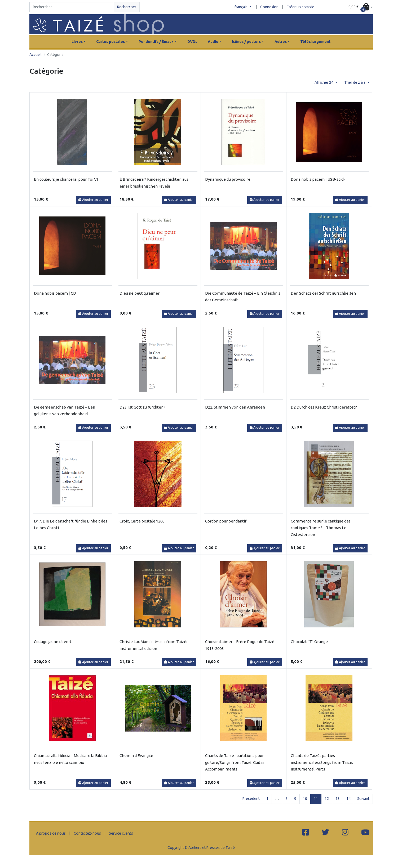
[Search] (72, 7)
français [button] (241, 7)
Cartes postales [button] (111, 42)
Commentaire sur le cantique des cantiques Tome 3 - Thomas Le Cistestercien (321, 528)
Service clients (121, 833)
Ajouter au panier (93, 200)
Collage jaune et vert (53, 642)
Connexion (269, 7)
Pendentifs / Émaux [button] (156, 42)
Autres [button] (281, 42)
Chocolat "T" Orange (309, 642)
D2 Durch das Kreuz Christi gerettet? (324, 407)
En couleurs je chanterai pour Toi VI (66, 179)
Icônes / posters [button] (246, 42)
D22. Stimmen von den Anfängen (235, 407)
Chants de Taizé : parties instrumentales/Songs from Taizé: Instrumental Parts (322, 762)
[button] (360, 7)
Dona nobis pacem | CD (55, 293)
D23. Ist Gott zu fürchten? (142, 407)
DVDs (192, 42)
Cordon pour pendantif (226, 521)
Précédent (251, 799)
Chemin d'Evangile (136, 756)
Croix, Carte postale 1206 (142, 521)
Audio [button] (213, 42)
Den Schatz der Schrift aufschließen (323, 293)
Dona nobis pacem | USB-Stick (318, 179)
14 (348, 799)
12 (327, 799)
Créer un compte (300, 7)
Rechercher (127, 7)
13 (338, 799)
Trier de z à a (355, 82)
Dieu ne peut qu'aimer (140, 293)
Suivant (363, 799)
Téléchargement (315, 42)
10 (305, 799)
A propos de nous (51, 833)
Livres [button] (77, 42)
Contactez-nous (87, 833)
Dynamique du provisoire (228, 179)
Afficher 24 (324, 82)
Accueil (36, 55)
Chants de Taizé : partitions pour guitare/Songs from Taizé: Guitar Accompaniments (235, 762)
